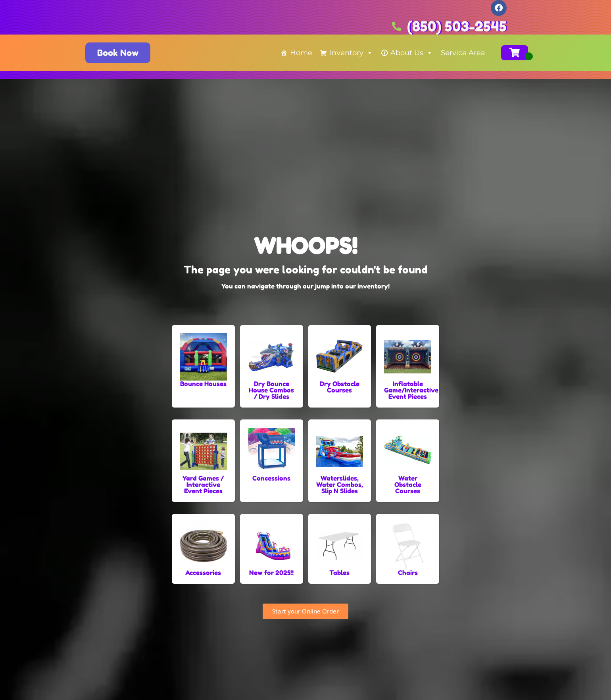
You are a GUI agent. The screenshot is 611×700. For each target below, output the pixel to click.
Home (301, 53)
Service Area (463, 53)
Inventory (351, 53)
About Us (412, 53)
